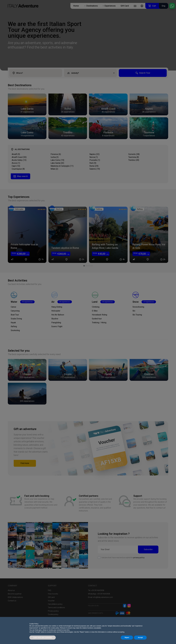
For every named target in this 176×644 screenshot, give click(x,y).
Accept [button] (140, 638)
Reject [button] (127, 638)
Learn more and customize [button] (43, 638)
